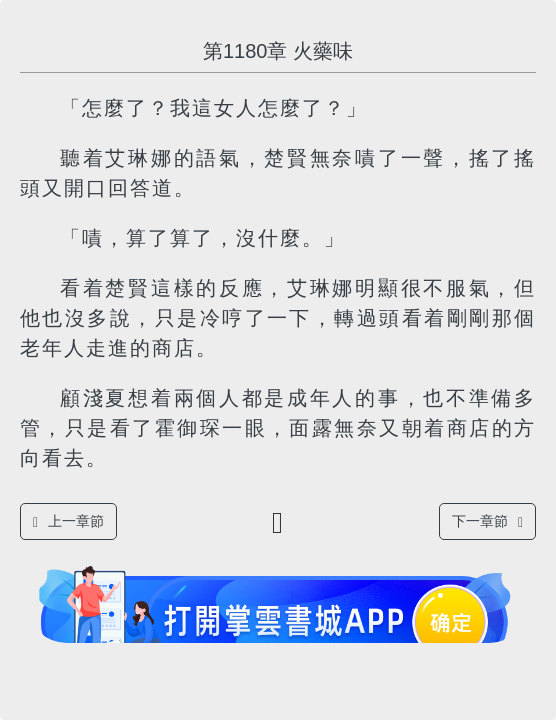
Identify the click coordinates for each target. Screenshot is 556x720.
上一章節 (68, 521)
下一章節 (487, 521)
